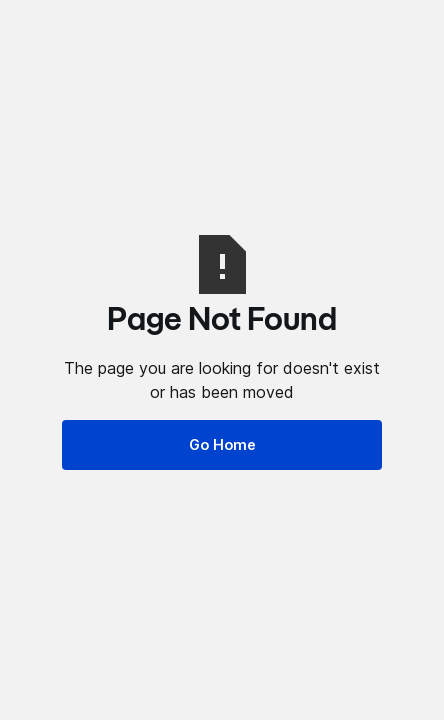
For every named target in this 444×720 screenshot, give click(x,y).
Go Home (222, 444)
